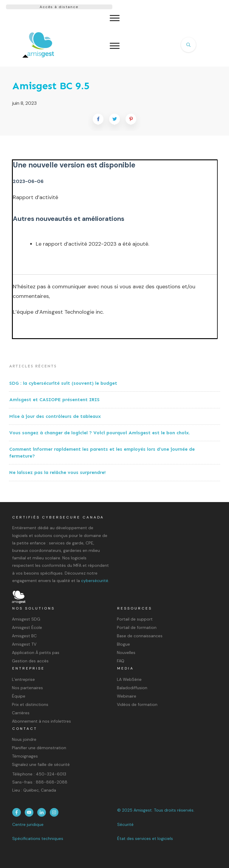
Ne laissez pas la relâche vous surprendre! (57, 472)
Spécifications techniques (38, 838)
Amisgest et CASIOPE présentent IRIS (54, 400)
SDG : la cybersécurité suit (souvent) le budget (64, 383)
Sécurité (125, 824)
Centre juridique (28, 824)
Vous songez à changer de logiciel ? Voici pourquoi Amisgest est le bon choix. (100, 433)
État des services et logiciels (145, 838)
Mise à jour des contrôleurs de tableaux (55, 416)
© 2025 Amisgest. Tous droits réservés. (156, 810)
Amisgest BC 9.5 (51, 86)
